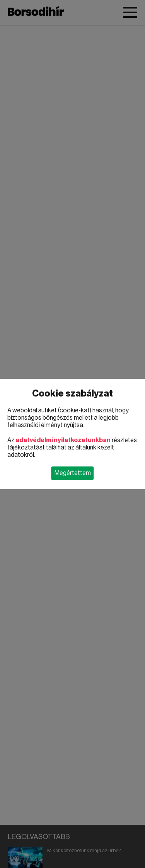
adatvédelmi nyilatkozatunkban (63, 440)
